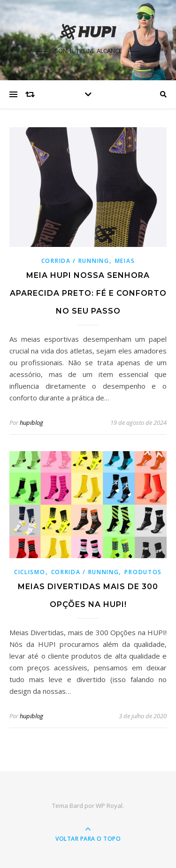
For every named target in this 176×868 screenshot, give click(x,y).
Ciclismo (30, 572)
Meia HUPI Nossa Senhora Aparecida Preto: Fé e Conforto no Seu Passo (88, 293)
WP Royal (109, 806)
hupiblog (31, 422)
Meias (125, 261)
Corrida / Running (75, 261)
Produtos (143, 572)
